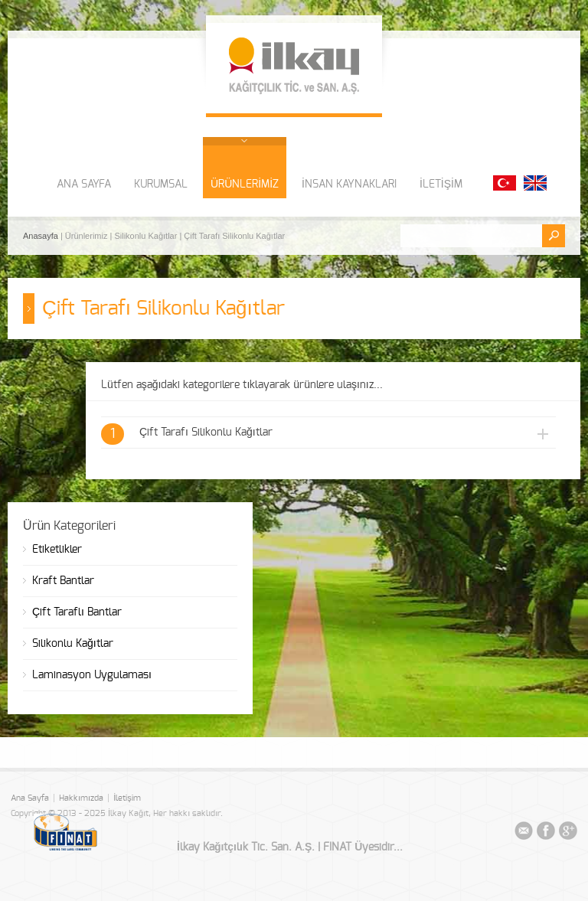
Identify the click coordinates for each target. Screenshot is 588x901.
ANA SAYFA (84, 184)
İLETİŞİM (441, 184)
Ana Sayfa (30, 798)
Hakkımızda (81, 798)
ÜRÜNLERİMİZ (245, 184)
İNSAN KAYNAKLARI (349, 184)
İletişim (127, 798)
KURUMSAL (161, 184)
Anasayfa (42, 236)
